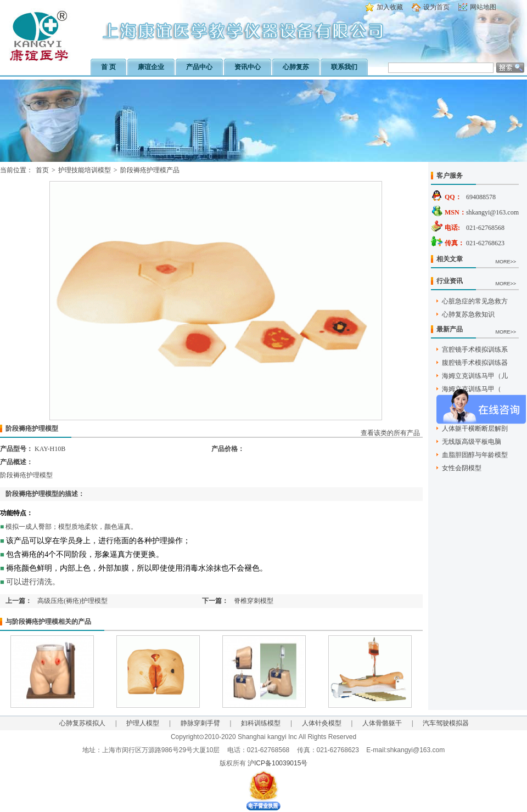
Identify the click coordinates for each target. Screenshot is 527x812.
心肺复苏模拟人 (82, 723)
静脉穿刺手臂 (200, 723)
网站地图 (483, 7)
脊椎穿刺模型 (254, 601)
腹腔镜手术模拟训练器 (475, 363)
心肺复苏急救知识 (468, 314)
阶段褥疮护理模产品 (150, 170)
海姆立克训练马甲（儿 (475, 376)
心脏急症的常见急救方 (475, 301)
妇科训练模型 (261, 723)
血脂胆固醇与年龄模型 (475, 455)
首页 (42, 170)
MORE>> (506, 262)
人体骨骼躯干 (382, 723)
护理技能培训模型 (85, 170)
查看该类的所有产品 (390, 433)
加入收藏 (390, 7)
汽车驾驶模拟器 (446, 723)
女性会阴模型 (462, 468)
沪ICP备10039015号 (277, 763)
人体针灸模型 (322, 723)
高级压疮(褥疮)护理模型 (76, 601)
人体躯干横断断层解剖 (475, 428)
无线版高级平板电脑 (472, 442)
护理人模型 (143, 723)
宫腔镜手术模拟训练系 (475, 349)
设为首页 (436, 7)
